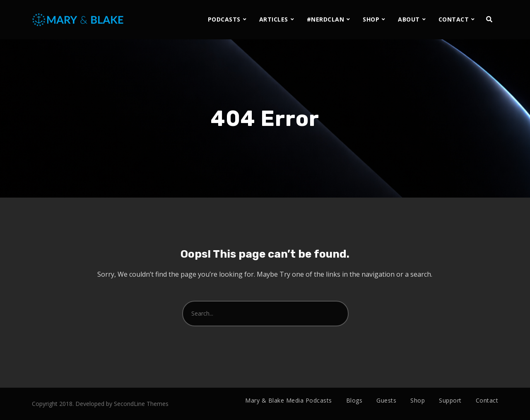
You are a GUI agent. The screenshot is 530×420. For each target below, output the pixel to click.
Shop (418, 400)
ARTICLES (274, 19)
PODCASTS (224, 19)
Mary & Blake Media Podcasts (289, 400)
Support (450, 400)
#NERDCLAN (326, 19)
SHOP (371, 19)
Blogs (354, 400)
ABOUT (409, 19)
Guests (386, 400)
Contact (487, 400)
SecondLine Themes (141, 404)
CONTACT (454, 19)
